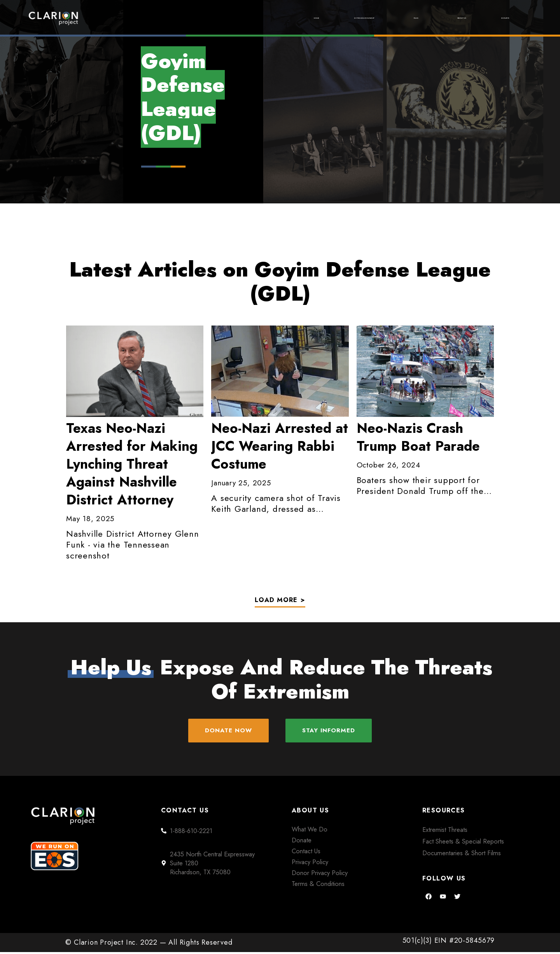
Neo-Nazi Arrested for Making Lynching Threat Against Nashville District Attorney (132, 464)
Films (379, 18)
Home (228, 18)
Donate (498, 18)
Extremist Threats (445, 831)
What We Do (310, 831)
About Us (437, 18)
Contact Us (306, 853)
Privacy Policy (310, 864)
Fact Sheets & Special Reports (463, 843)
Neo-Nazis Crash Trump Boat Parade (418, 437)
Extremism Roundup (303, 18)
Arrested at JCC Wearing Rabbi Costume (280, 446)
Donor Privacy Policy (320, 875)
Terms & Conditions (318, 886)
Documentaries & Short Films (462, 854)
